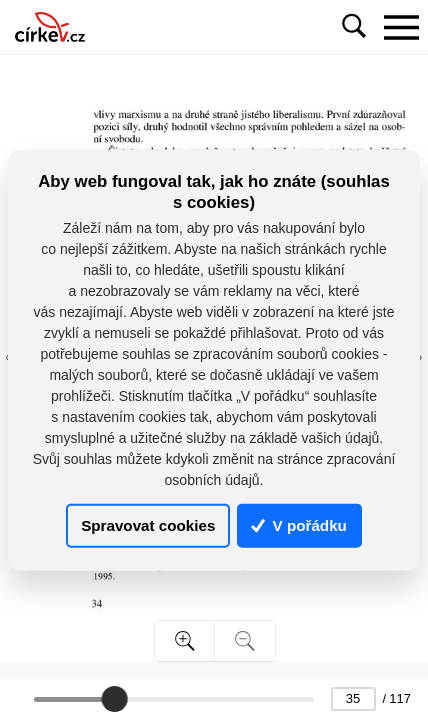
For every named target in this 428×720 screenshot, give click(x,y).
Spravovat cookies (148, 525)
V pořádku (299, 525)
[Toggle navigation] (401, 27)
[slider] (114, 699)
